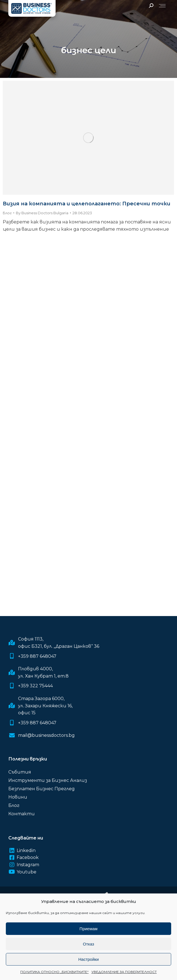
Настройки (89, 959)
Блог (7, 213)
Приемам (88, 929)
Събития (20, 772)
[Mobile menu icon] (162, 6)
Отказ (88, 944)
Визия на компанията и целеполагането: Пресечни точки (87, 204)
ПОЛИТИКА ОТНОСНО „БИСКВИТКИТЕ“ (54, 972)
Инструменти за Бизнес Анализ (48, 780)
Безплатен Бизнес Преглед (42, 789)
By (42, 213)
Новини (18, 797)
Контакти (22, 814)
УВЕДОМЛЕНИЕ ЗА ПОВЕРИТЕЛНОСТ (124, 972)
